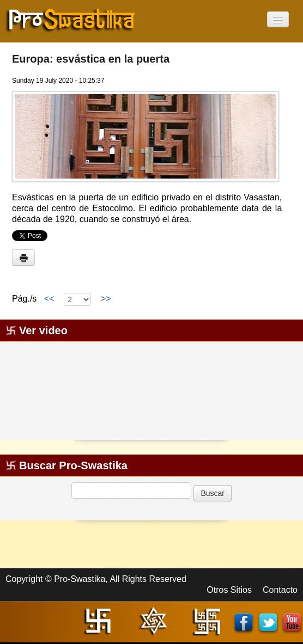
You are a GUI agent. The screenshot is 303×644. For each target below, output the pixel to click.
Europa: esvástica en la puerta (91, 59)
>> (106, 299)
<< (49, 299)
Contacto (280, 590)
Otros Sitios (229, 590)
